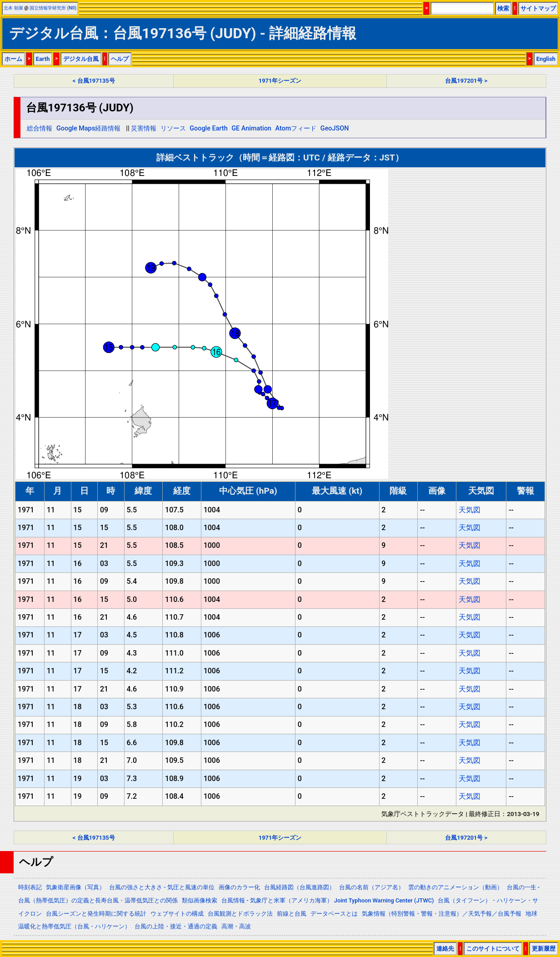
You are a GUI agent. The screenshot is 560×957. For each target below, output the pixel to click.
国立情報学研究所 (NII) (53, 8)
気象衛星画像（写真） (75, 887)
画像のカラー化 (239, 887)
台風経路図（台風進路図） (300, 887)
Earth (43, 59)
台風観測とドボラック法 (240, 914)
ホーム (13, 59)
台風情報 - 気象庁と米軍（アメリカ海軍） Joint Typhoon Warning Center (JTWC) (327, 900)
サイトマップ (538, 8)
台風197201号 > (466, 81)
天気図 (470, 510)
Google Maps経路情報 (88, 128)
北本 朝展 (13, 8)
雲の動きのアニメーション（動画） (455, 887)
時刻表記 (30, 887)
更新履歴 (544, 949)
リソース (173, 128)
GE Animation (251, 128)
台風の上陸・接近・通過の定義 (176, 926)
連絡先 (445, 949)
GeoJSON (335, 128)
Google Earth (208, 128)
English (546, 59)
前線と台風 (292, 914)
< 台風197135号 (94, 81)
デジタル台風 (81, 59)
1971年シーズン (280, 81)
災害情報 (144, 128)
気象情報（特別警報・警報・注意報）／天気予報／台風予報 (442, 914)
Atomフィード (296, 128)
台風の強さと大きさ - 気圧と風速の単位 (162, 887)
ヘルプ (120, 59)
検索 (503, 8)
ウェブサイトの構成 (177, 914)
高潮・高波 (236, 926)
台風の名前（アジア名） (372, 887)
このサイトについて (493, 949)
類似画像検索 (200, 900)
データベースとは (334, 914)
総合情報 (40, 128)
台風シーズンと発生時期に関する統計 (96, 914)
